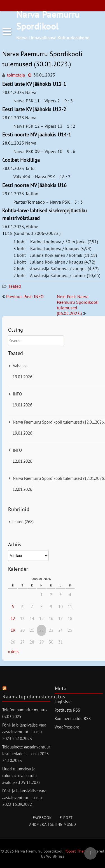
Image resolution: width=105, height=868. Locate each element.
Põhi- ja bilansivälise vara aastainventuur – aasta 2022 (24, 798)
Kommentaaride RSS (73, 719)
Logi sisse (63, 702)
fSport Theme (78, 851)
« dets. (13, 652)
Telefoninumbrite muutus (25, 710)
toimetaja (16, 75)
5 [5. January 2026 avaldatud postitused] (13, 607)
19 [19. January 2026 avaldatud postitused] (13, 630)
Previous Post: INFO (25, 296)
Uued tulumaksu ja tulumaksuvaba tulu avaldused (19, 776)
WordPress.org (67, 727)
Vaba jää (20, 366)
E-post (66, 818)
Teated (15, 286)
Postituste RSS (67, 710)
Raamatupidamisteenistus (34, 697)
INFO (17, 394)
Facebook (42, 818)
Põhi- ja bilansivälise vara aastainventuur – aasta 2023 (24, 732)
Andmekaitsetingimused (53, 824)
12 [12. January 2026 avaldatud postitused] (13, 618)
